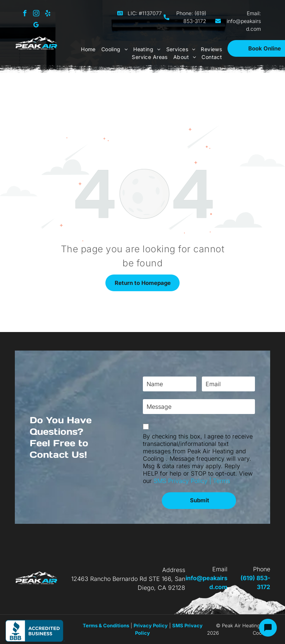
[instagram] (36, 14)
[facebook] (24, 14)
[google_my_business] (36, 26)
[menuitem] (86, 49)
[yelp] (47, 14)
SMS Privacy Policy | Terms (192, 481)
